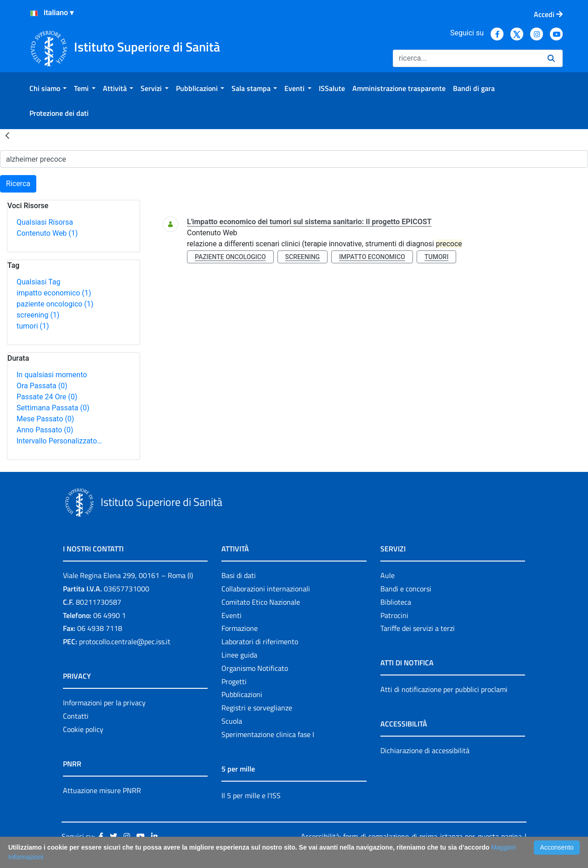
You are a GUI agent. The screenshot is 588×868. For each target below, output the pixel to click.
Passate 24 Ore (47, 397)
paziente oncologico (55, 304)
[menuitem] (48, 88)
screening (38, 315)
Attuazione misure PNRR (102, 790)
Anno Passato (45, 430)
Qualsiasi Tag (38, 282)
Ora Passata (42, 386)
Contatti (76, 716)
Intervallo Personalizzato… (59, 441)
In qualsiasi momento (52, 375)
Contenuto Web (47, 233)
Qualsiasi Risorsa (45, 222)
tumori (33, 326)
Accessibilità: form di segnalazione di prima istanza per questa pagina (411, 836)
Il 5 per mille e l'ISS (251, 795)
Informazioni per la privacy (104, 703)
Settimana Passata (53, 408)
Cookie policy (83, 729)
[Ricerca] (466, 58)
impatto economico (54, 293)
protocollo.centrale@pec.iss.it (125, 641)
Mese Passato (45, 419)
